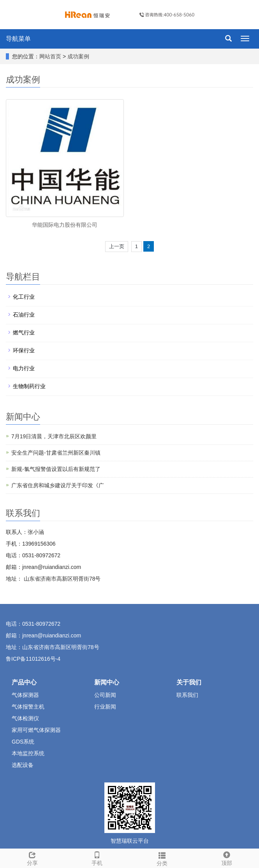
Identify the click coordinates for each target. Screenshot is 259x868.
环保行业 (24, 350)
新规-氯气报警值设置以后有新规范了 (56, 469)
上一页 (117, 246)
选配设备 (23, 765)
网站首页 (50, 56)
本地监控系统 (28, 753)
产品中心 (24, 682)
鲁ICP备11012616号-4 (33, 659)
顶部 (227, 857)
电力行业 (24, 368)
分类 (162, 858)
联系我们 (187, 695)
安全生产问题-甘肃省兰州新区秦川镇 (56, 453)
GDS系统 (23, 742)
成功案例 (78, 56)
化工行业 (24, 297)
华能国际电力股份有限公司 (65, 225)
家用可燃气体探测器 (36, 730)
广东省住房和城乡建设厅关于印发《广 (58, 485)
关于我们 (189, 682)
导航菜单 (18, 39)
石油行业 (24, 315)
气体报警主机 (28, 707)
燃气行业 (24, 332)
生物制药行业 (29, 386)
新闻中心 (107, 682)
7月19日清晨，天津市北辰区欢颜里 (54, 436)
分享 (32, 857)
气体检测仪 (25, 718)
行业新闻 (105, 707)
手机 (97, 857)
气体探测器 (25, 695)
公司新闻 (105, 695)
